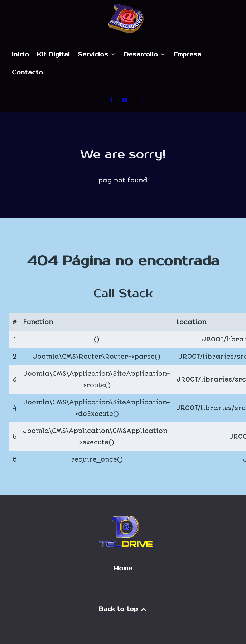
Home (123, 569)
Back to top (123, 609)
